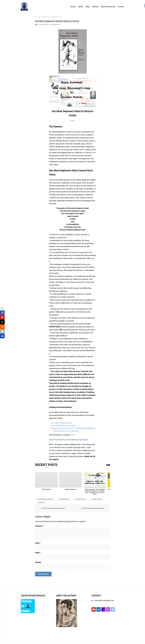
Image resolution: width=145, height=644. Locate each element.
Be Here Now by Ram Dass (62, 423)
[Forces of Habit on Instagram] (108, 609)
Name (38, 543)
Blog (88, 6)
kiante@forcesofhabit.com (104, 600)
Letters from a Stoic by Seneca (93, 508)
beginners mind (64, 499)
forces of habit (80, 499)
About (81, 6)
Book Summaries (108, 6)
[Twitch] (103, 609)
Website (38, 562)
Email (38, 553)
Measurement (46, 489)
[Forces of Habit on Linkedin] (98, 609)
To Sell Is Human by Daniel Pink (53, 508)
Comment (39, 526)
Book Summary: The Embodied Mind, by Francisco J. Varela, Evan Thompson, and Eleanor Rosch (95, 492)
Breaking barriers (71, 489)
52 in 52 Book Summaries (48, 17)
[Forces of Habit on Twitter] (113, 609)
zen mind (41, 502)
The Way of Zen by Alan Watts (64, 425)
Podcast (95, 6)
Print (73, 435)
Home (73, 6)
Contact (121, 6)
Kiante (58, 24)
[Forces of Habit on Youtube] (94, 609)
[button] (109, 465)
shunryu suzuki (97, 499)
